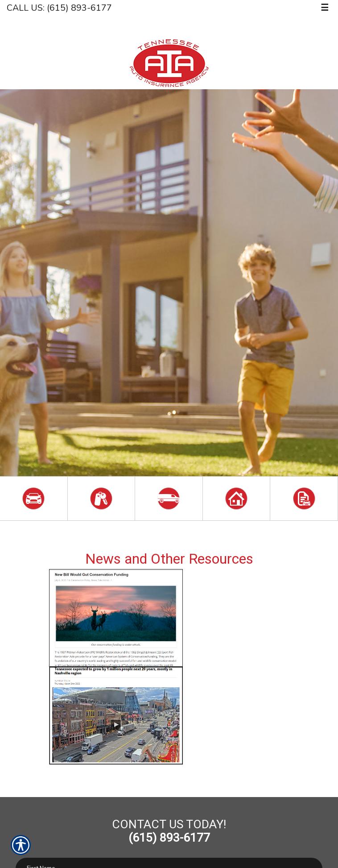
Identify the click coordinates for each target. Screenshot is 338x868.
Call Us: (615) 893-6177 (59, 8)
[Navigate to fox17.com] (169, 774)
